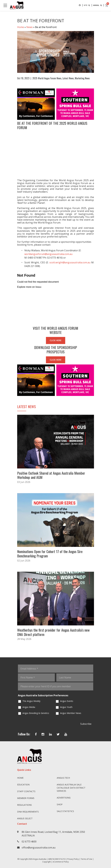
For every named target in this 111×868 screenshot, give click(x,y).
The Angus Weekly (31, 701)
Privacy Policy (73, 859)
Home (21, 27)
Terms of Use (86, 859)
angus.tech (63, 778)
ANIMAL (98, 5)
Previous (14, 104)
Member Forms (26, 798)
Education (23, 785)
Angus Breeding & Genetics (36, 713)
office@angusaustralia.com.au (39, 848)
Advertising (64, 798)
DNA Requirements (28, 812)
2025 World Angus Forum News (47, 78)
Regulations (24, 805)
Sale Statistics (65, 811)
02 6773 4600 (29, 842)
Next (97, 104)
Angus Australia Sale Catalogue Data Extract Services (71, 788)
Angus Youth (66, 707)
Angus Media (29, 707)
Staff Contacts (26, 791)
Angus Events (67, 701)
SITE (87, 5)
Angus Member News (71, 713)
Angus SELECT (25, 818)
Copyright (47, 862)
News (30, 27)
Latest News (68, 78)
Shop (60, 804)
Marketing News (82, 78)
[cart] (107, 5)
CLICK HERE (56, 340)
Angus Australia (40, 859)
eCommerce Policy (61, 862)
